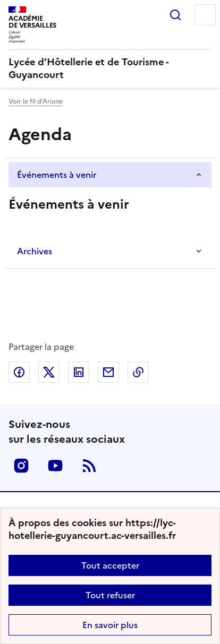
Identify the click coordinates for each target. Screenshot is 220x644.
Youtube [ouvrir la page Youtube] (55, 466)
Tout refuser (110, 595)
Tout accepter (110, 565)
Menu (205, 15)
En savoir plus (110, 625)
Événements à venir (57, 175)
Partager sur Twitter (49, 372)
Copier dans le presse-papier (138, 372)
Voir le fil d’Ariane (36, 101)
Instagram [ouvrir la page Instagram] (21, 466)
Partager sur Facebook (19, 372)
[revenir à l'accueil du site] (110, 68)
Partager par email (108, 372)
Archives (35, 251)
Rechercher (175, 15)
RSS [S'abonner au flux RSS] (89, 466)
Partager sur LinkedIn (79, 372)
